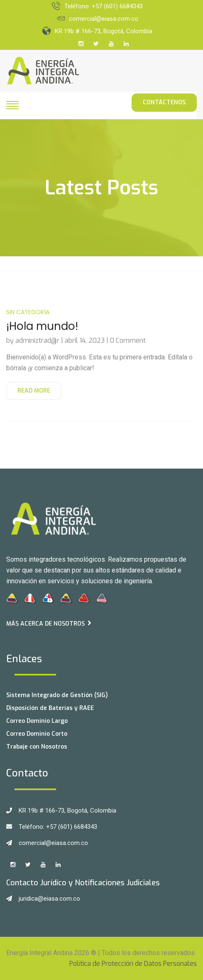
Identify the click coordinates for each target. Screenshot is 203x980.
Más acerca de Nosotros (49, 623)
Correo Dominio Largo (37, 721)
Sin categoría (28, 318)
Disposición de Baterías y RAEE (50, 708)
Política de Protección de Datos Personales (133, 964)
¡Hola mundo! (42, 333)
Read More (34, 397)
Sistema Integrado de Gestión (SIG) (57, 695)
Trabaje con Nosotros (37, 747)
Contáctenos (164, 102)
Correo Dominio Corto (37, 734)
